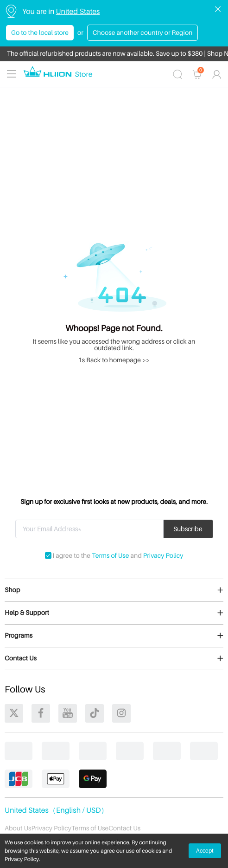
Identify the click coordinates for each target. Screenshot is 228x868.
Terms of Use (110, 556)
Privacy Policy (163, 556)
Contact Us (124, 828)
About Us (18, 828)
